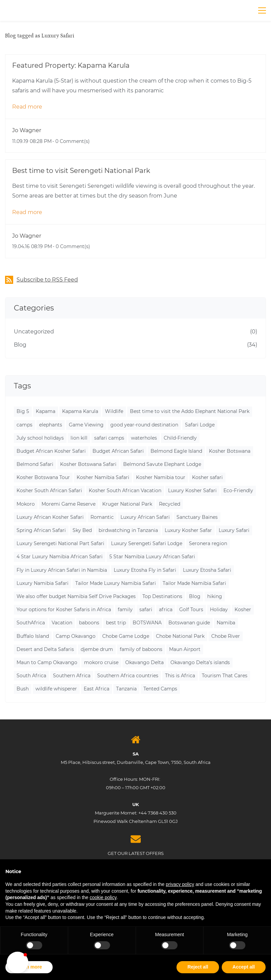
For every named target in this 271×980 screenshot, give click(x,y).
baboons (89, 623)
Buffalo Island (33, 636)
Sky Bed (82, 530)
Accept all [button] (244, 967)
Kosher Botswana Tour (43, 477)
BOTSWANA (147, 623)
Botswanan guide (189, 623)
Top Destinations (162, 596)
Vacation (62, 623)
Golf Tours (191, 610)
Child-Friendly (180, 438)
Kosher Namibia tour (161, 477)
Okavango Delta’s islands (200, 662)
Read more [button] (27, 107)
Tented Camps (160, 689)
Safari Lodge (200, 425)
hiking (215, 596)
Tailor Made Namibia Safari (194, 583)
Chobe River (226, 636)
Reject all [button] (198, 967)
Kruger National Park (127, 504)
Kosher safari (207, 477)
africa (166, 610)
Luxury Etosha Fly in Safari (145, 570)
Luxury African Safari (145, 517)
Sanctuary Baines (197, 517)
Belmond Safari (35, 464)
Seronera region (208, 543)
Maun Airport (185, 649)
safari (146, 610)
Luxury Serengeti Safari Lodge (147, 543)
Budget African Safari (118, 451)
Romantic (102, 517)
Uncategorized (34, 332)
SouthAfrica (31, 623)
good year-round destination (144, 425)
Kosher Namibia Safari (103, 477)
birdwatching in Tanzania (128, 530)
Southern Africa (72, 676)
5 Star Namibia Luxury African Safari (152, 557)
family (125, 610)
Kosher (243, 610)
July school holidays (40, 438)
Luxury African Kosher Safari (50, 517)
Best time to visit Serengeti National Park (81, 171)
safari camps (109, 438)
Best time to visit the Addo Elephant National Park (190, 411)
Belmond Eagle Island (176, 451)
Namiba (226, 623)
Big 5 (23, 411)
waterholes (144, 438)
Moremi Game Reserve (69, 504)
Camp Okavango (76, 636)
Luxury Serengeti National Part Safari (60, 543)
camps (24, 425)
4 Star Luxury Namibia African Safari (60, 557)
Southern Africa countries (128, 676)
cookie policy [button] (103, 897)
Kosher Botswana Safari (88, 464)
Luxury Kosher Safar (188, 530)
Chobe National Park (180, 636)
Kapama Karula (80, 411)
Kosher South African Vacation (125, 491)
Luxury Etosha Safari (207, 570)
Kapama (46, 411)
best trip (116, 623)
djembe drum (97, 649)
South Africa (31, 676)
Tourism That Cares (225, 676)
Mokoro (26, 504)
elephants (51, 425)
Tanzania (126, 689)
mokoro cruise (101, 662)
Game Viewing (86, 425)
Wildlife (114, 411)
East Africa (97, 689)
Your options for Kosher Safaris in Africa (64, 610)
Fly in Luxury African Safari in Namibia (62, 570)
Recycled (170, 504)
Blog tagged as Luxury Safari (40, 36)
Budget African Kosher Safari (51, 451)
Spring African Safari (41, 530)
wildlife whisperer (56, 689)
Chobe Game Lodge (126, 636)
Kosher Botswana (230, 451)
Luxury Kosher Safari (192, 491)
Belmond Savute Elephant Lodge (162, 464)
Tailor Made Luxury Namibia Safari (116, 583)
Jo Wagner (27, 130)
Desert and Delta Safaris (45, 649)
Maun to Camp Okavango (47, 662)
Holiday (219, 610)
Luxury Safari (234, 530)
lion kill (79, 438)
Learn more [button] (29, 967)
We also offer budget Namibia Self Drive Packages (76, 596)
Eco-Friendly (238, 491)
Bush (23, 689)
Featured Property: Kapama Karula (71, 65)
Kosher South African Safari (49, 491)
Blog (20, 345)
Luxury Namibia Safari (43, 583)
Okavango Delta (144, 662)
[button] (18, 962)
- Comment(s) (71, 141)
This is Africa (180, 676)
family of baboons (141, 649)
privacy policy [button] (180, 884)
